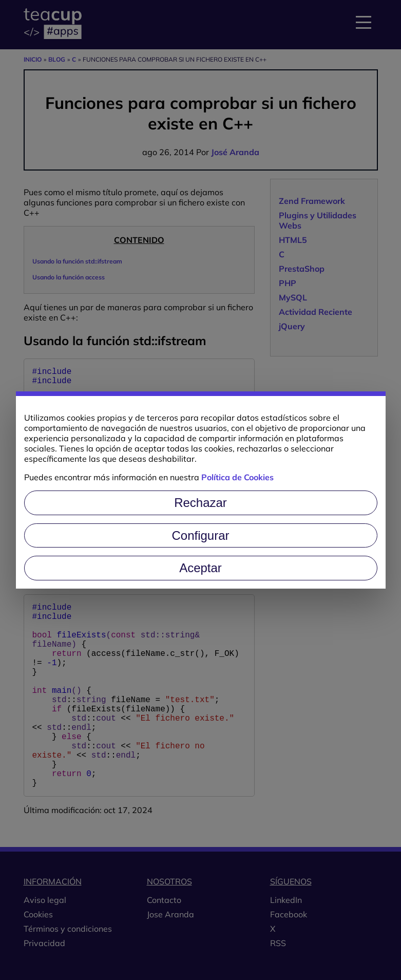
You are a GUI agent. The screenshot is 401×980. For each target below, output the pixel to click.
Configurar (200, 535)
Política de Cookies (237, 477)
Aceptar (200, 568)
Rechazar (200, 503)
